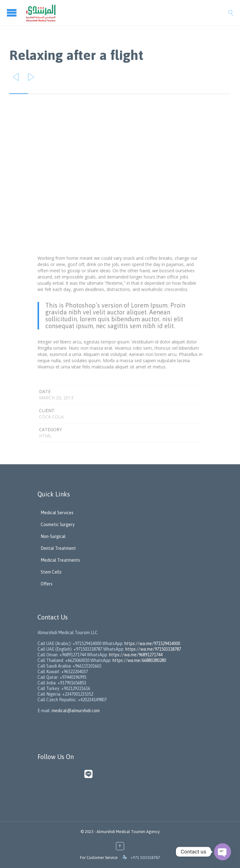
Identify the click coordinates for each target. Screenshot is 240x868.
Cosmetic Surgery (58, 525)
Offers (47, 584)
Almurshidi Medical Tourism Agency (128, 832)
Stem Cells (51, 572)
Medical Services (57, 513)
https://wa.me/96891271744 (136, 655)
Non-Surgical (53, 536)
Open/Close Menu (12, 13)
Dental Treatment (58, 548)
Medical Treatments (60, 560)
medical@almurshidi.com (76, 711)
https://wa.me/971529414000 (152, 644)
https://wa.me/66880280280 (139, 660)
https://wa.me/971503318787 (153, 649)
